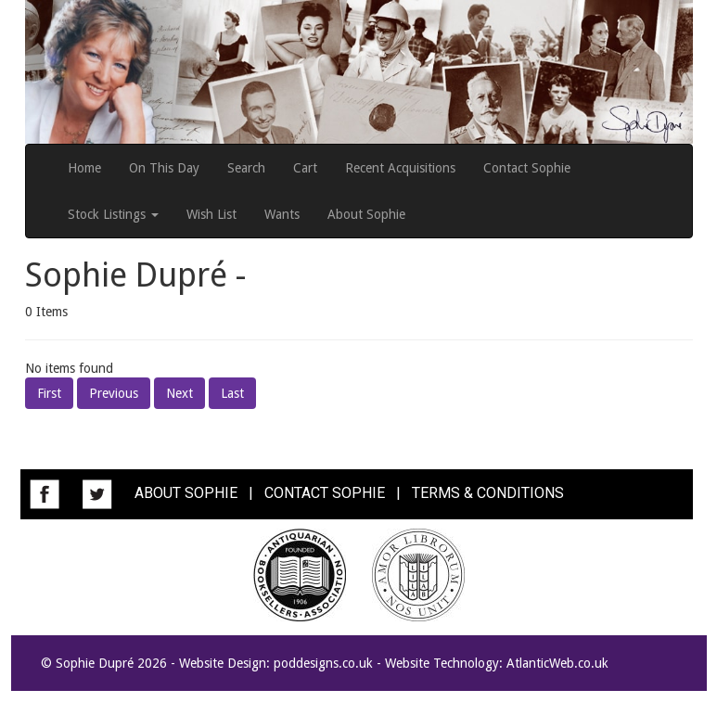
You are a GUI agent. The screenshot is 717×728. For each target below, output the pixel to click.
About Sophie (366, 214)
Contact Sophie (527, 168)
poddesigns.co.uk (323, 663)
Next (179, 393)
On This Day (164, 168)
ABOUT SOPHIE (186, 494)
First (49, 393)
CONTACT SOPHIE (325, 494)
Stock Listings (113, 214)
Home (84, 168)
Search (246, 168)
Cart (305, 168)
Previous (114, 393)
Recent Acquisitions (400, 168)
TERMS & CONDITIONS (488, 494)
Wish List (211, 214)
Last (232, 393)
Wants (282, 214)
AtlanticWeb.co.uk (557, 663)
